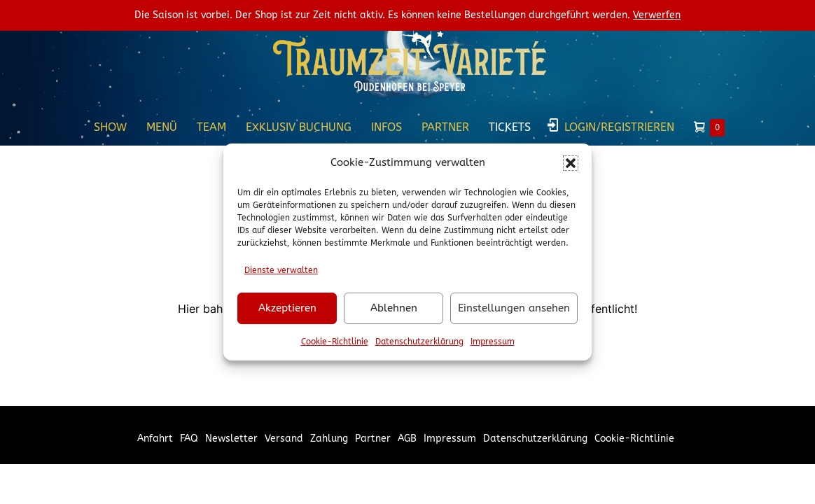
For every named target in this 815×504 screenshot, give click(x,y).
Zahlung (329, 439)
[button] (571, 163)
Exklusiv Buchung (299, 127)
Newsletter (231, 439)
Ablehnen (394, 308)
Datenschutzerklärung (419, 342)
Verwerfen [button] (657, 15)
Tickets (510, 127)
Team (211, 127)
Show (110, 127)
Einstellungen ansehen (514, 308)
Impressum (493, 342)
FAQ (189, 439)
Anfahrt (155, 439)
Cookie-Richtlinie (335, 342)
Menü (162, 127)
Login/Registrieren (619, 127)
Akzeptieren (287, 308)
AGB (407, 439)
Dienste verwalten (281, 270)
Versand (284, 439)
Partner (445, 127)
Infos (386, 127)
